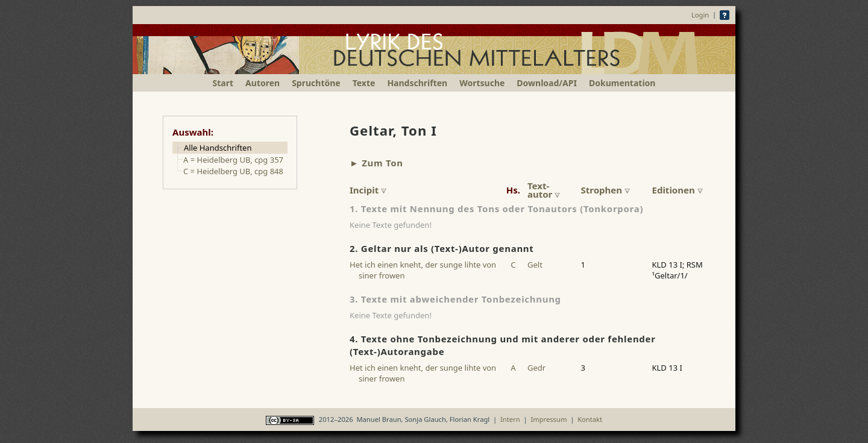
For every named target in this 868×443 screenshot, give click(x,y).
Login (700, 15)
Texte (364, 83)
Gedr (536, 368)
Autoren (263, 83)
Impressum (549, 419)
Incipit (368, 190)
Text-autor (544, 190)
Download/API (547, 83)
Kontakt (590, 419)
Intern (510, 419)
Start (223, 83)
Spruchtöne (316, 83)
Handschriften (417, 83)
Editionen (678, 190)
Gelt (535, 265)
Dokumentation (622, 83)
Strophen (605, 190)
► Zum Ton (376, 163)
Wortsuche (482, 83)
